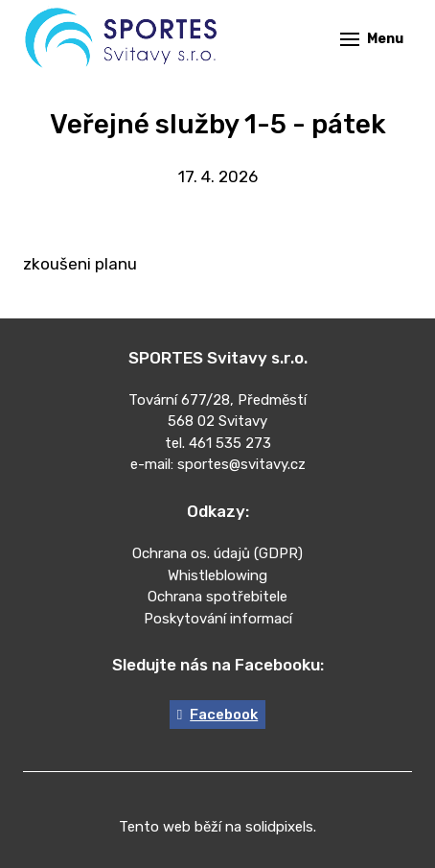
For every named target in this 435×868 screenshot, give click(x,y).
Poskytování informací (218, 619)
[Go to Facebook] (217, 715)
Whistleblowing (217, 575)
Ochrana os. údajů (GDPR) (217, 553)
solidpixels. (281, 827)
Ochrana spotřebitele (217, 597)
